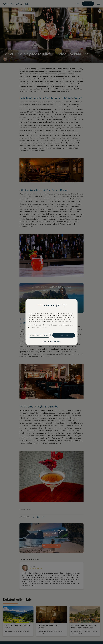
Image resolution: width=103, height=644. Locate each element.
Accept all (64, 335)
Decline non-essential (39, 335)
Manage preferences (51, 341)
